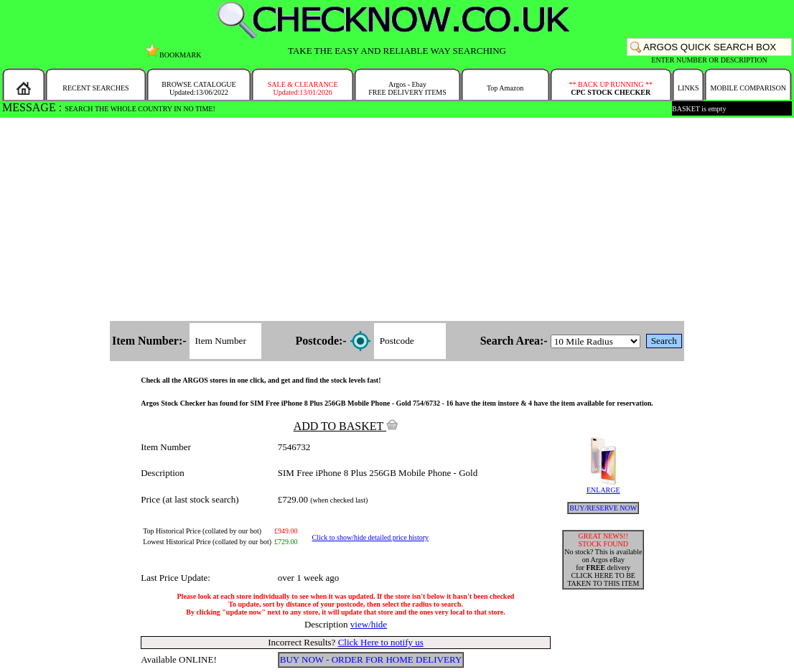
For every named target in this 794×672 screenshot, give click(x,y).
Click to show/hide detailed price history (370, 537)
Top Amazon (505, 88)
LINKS (688, 88)
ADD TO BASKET (346, 426)
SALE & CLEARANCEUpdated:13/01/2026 (303, 88)
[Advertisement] (397, 220)
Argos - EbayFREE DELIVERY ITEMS (407, 88)
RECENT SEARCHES (95, 88)
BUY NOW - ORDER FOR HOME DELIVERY (371, 659)
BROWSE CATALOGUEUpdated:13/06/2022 (198, 88)
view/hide (369, 624)
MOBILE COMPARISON (748, 88)
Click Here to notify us (381, 642)
